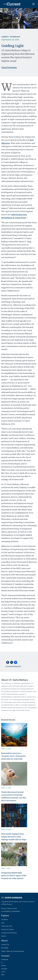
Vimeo (3, 966)
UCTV (3, 972)
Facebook (5, 959)
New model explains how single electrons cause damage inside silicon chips (14, 837)
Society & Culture (7, 929)
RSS (3, 975)
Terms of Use (12, 909)
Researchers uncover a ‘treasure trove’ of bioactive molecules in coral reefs (13, 756)
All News (5, 919)
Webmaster (16, 911)
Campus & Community (9, 933)
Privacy (4, 909)
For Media (5, 948)
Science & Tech (7, 926)
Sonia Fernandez (9, 67)
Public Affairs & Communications (13, 951)
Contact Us (5, 945)
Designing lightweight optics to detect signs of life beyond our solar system (14, 876)
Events (4, 936)
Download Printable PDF (13, 666)
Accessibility (6, 911)
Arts (3, 923)
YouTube (4, 969)
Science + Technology (11, 37)
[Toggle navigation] (34, 4)
